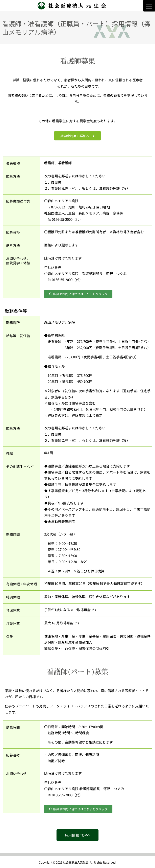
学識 (16, 80)
